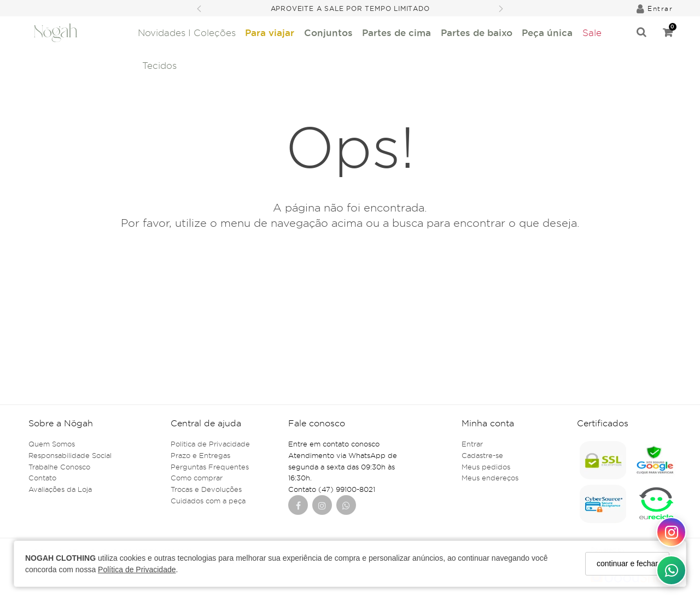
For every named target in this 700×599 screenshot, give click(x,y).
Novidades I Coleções (187, 33)
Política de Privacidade (137, 569)
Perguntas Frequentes (210, 467)
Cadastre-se (482, 455)
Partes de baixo (477, 33)
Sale (592, 33)
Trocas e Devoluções (206, 489)
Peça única (547, 33)
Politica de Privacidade (210, 444)
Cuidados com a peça (208, 501)
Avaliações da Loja (60, 489)
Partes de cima (396, 33)
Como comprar (197, 478)
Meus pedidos (486, 467)
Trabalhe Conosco (59, 467)
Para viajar (270, 33)
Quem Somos (52, 444)
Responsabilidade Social (70, 455)
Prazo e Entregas (200, 455)
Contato (42, 478)
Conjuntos (328, 33)
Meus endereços (490, 478)
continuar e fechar (627, 563)
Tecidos (159, 66)
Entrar (472, 444)
